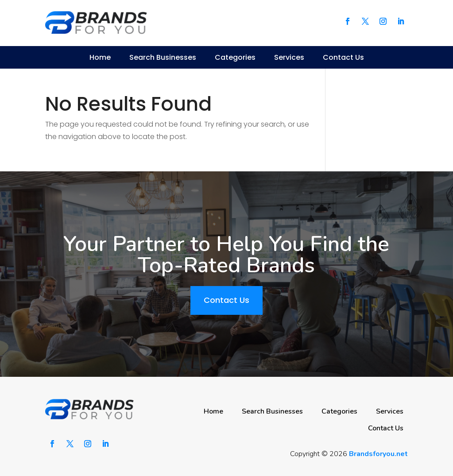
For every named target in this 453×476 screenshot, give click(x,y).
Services (289, 57)
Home (100, 57)
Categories (235, 57)
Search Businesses (163, 57)
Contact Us (343, 57)
